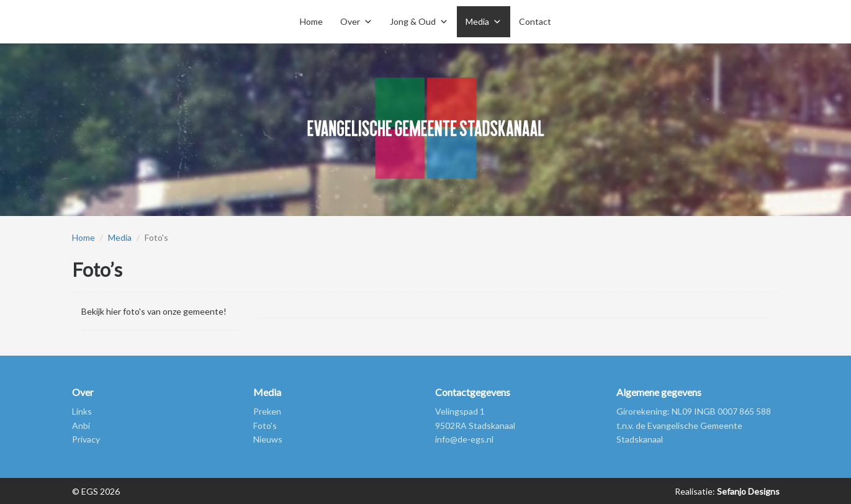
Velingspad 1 (460, 411)
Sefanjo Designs (747, 491)
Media (120, 237)
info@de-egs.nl (464, 439)
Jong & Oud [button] (413, 21)
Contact (535, 21)
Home (311, 21)
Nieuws (268, 439)
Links (82, 411)
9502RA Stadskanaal (475, 425)
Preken (267, 411)
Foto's (265, 425)
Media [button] (477, 21)
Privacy (86, 439)
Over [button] (350, 21)
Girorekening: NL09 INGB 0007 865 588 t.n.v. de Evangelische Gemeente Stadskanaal (694, 425)
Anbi (81, 425)
